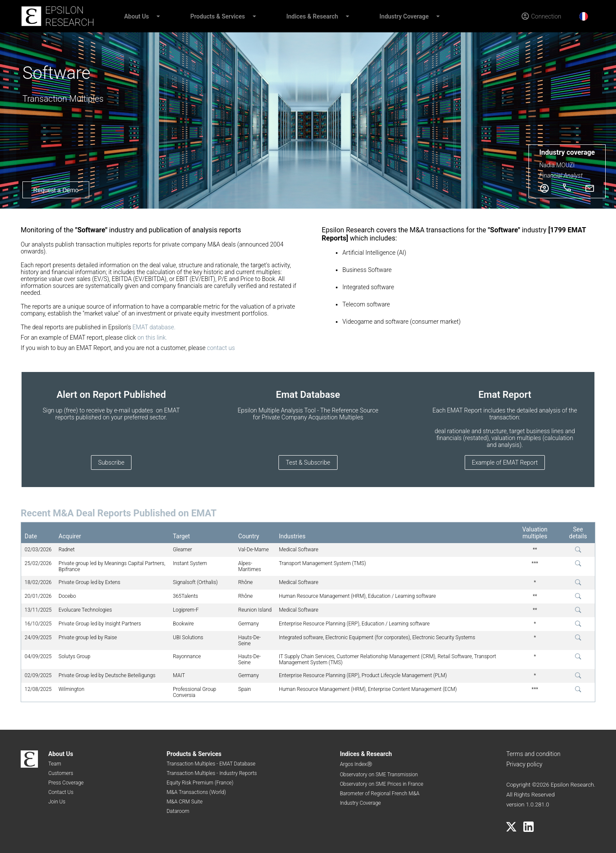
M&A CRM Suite (184, 802)
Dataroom (178, 811)
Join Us (57, 802)
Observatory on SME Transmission (379, 775)
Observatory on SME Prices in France (381, 784)
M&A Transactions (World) (196, 792)
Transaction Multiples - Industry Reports (211, 773)
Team (55, 764)
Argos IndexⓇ (356, 764)
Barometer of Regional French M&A (380, 794)
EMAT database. (154, 327)
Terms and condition (533, 754)
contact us (221, 348)
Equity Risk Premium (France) (200, 783)
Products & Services (218, 16)
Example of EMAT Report (505, 462)
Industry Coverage (404, 16)
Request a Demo (56, 190)
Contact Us (61, 792)
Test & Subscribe (308, 462)
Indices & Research (312, 16)
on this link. (152, 337)
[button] (158, 16)
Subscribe (111, 462)
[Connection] (541, 16)
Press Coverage (66, 783)
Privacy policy (524, 764)
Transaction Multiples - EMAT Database (211, 764)
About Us (137, 16)
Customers (61, 773)
